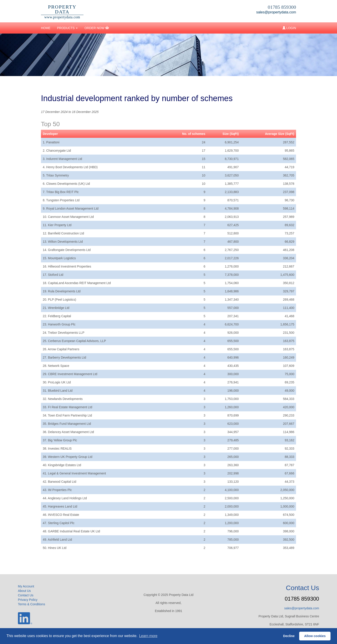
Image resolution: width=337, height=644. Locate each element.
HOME (46, 28)
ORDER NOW (97, 28)
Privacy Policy (28, 600)
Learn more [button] (148, 636)
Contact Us (26, 595)
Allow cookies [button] (315, 636)
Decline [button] (289, 636)
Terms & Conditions (31, 604)
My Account (26, 586)
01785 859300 (282, 7)
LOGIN (289, 28)
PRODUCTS (67, 28)
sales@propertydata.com (276, 12)
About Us (24, 591)
